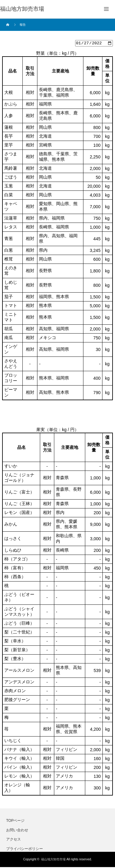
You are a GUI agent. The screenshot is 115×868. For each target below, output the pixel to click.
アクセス (13, 840)
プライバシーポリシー (25, 849)
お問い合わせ (17, 831)
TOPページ (15, 822)
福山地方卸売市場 (53, 860)
